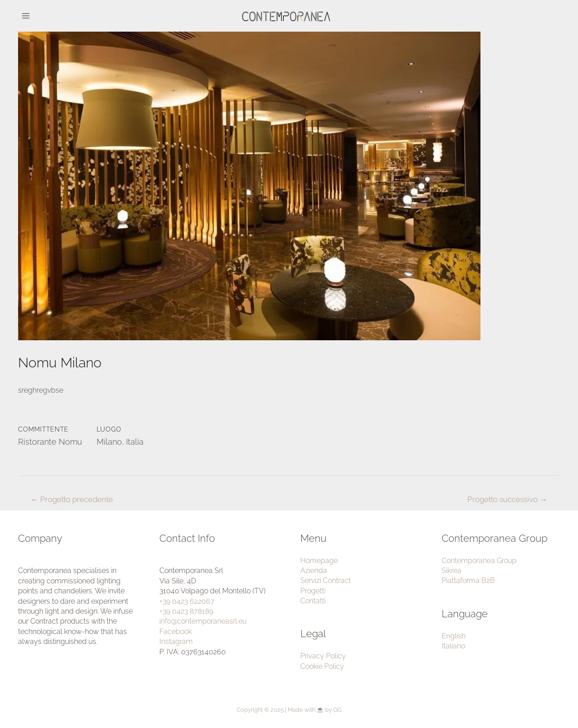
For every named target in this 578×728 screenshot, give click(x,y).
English (454, 636)
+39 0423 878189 (186, 611)
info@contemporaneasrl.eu (203, 621)
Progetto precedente (72, 499)
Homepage (319, 561)
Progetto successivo (507, 499)
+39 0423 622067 (187, 601)
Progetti (313, 591)
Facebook (176, 632)
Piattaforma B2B (468, 580)
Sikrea (452, 571)
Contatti (313, 601)
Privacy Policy (323, 656)
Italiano (453, 646)
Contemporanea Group (479, 561)
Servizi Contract (326, 580)
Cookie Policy (322, 666)
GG (337, 710)
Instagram (176, 641)
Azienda (314, 571)
